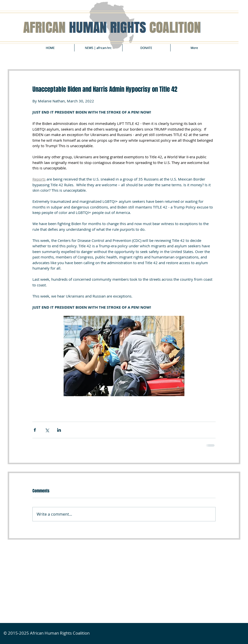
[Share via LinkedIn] (59, 430)
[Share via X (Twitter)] (47, 430)
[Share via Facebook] (35, 430)
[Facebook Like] (45, 551)
